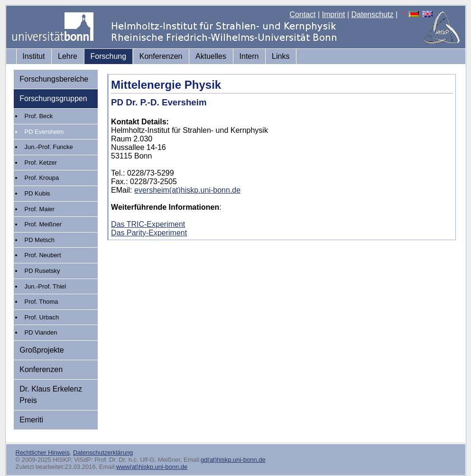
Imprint (334, 14)
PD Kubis (37, 193)
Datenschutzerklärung (103, 453)
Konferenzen (161, 56)
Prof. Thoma (42, 302)
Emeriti (31, 420)
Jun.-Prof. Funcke (49, 147)
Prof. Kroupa (42, 178)
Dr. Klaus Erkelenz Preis (51, 395)
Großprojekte (42, 350)
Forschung (109, 56)
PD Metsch (40, 240)
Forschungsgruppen (53, 98)
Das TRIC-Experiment (148, 224)
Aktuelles (211, 56)
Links (281, 56)
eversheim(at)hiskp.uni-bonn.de (187, 190)
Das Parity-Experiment (149, 233)
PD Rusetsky (42, 271)
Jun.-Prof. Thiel (46, 286)
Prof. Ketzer (41, 163)
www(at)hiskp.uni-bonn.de (152, 467)
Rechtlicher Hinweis (43, 453)
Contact (302, 14)
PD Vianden (41, 332)
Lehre (68, 56)
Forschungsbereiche (54, 79)
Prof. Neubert (43, 255)
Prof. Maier (40, 209)
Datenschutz (373, 14)
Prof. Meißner (43, 224)
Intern (249, 56)
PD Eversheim (44, 132)
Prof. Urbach (42, 317)
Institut (33, 56)
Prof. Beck (39, 116)
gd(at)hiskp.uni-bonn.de (233, 460)
